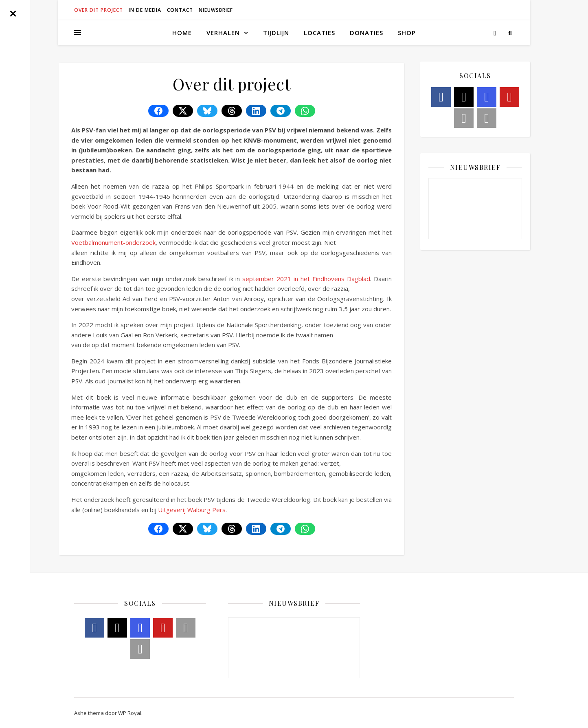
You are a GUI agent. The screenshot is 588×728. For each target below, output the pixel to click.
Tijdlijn (276, 33)
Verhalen (223, 33)
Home (182, 33)
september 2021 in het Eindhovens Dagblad (306, 279)
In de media (145, 10)
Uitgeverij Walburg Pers (192, 510)
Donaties (366, 33)
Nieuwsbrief (216, 10)
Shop (407, 33)
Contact (180, 10)
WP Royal (130, 713)
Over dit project (99, 10)
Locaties (319, 33)
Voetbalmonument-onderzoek (113, 242)
